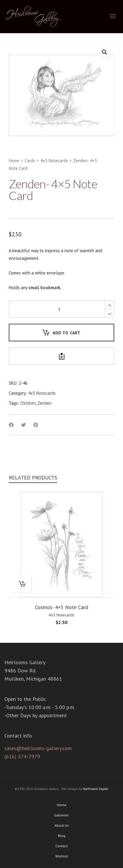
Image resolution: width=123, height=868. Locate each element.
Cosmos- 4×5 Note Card (61, 607)
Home (14, 161)
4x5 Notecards (54, 161)
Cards (30, 161)
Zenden (45, 403)
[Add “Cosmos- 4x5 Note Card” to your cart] (22, 584)
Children (28, 403)
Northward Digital (95, 789)
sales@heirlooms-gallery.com (38, 748)
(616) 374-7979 (22, 756)
